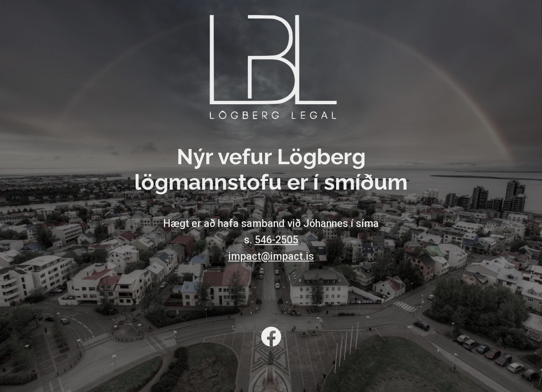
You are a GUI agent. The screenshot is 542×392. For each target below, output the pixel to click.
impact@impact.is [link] (271, 256)
